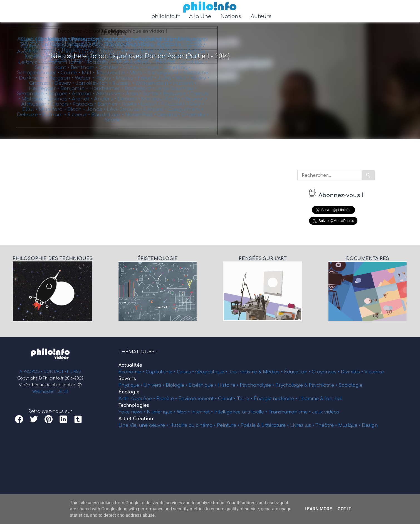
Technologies (134, 405)
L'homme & (312, 399)
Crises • (186, 372)
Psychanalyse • (258, 385)
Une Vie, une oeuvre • (144, 425)
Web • (184, 412)
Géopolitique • (212, 372)
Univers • (155, 385)
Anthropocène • (137, 399)
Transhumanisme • (290, 412)
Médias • (273, 372)
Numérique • (162, 412)
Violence (374, 372)
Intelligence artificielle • (241, 412)
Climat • (228, 399)
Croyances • (326, 372)
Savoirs (127, 379)
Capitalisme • (161, 372)
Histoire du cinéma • (193, 425)
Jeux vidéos (326, 412)
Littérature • (276, 425)
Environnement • (198, 399)
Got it (344, 509)
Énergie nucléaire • (276, 399)
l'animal (333, 399)
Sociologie (350, 385)
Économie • (132, 372)
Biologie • (177, 385)
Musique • (350, 425)
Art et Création (136, 419)
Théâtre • (327, 425)
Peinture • (229, 425)
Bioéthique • (203, 385)
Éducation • (298, 372)
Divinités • (353, 372)
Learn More (318, 509)
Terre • (245, 399)
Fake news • (133, 412)
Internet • (203, 412)
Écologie (129, 392)
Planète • (167, 399)
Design (370, 425)
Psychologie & (292, 385)
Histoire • (229, 385)
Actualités (130, 365)
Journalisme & (246, 372)
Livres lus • (303, 425)
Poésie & (251, 425)
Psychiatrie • (324, 385)
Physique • (131, 385)
